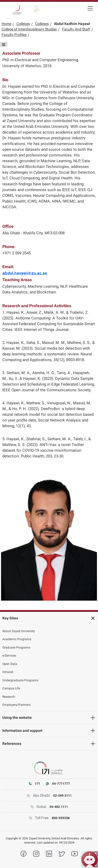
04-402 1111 (59, 807)
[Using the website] (49, 718)
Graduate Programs (16, 647)
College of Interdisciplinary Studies (29, 29)
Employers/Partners (16, 705)
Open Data (10, 664)
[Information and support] (49, 731)
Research (9, 697)
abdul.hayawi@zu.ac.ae (25, 273)
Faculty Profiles (14, 35)
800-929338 (61, 818)
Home (6, 24)
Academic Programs (17, 639)
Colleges (23, 24)
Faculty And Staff (76, 29)
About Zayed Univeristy (19, 631)
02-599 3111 (62, 796)
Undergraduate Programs (20, 680)
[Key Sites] (49, 618)
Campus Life (11, 688)
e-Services (9, 656)
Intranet (8, 672)
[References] (49, 744)
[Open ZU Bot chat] (90, 860)
